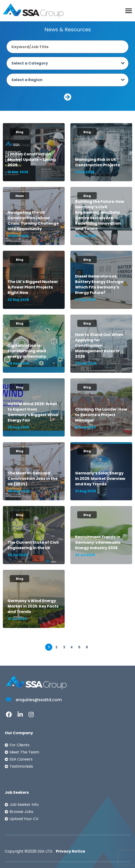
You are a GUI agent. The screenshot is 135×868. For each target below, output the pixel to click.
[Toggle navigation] (129, 11)
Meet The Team (24, 752)
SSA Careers (21, 759)
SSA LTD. (45, 851)
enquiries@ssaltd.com (34, 700)
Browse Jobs (21, 812)
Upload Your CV (24, 819)
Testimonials (21, 766)
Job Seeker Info (24, 805)
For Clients (19, 745)
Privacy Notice (70, 851)
